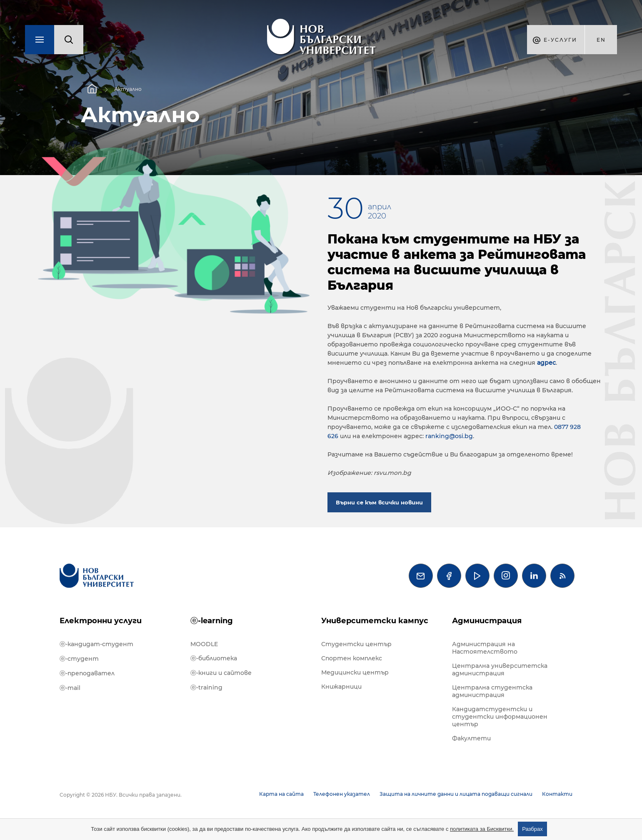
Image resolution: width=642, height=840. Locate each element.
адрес (546, 363)
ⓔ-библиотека (214, 658)
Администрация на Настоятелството (485, 648)
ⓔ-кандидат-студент (96, 644)
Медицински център (355, 672)
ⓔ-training (206, 687)
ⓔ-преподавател (87, 673)
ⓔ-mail (70, 688)
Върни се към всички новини (379, 502)
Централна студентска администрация (492, 691)
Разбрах (532, 829)
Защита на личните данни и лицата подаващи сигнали (456, 794)
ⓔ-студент (79, 659)
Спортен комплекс (352, 658)
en (601, 40)
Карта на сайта (281, 794)
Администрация (487, 621)
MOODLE (204, 644)
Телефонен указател (342, 794)
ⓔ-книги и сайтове (221, 673)
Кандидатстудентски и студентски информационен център (500, 717)
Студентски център (356, 644)
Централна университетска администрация (500, 669)
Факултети (471, 738)
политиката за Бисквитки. (482, 829)
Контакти (557, 794)
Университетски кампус (375, 621)
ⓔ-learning (212, 621)
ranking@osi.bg (449, 436)
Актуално (128, 89)
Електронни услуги (101, 621)
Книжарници (341, 687)
